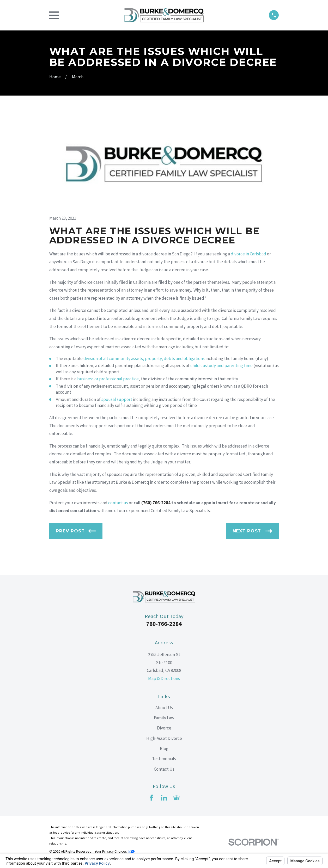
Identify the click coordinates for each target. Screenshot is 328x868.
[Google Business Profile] (177, 798)
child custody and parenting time (221, 366)
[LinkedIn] (164, 798)
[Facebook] (151, 798)
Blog (164, 749)
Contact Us (164, 769)
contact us (118, 503)
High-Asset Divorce (164, 738)
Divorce (164, 728)
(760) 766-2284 (156, 503)
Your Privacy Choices (115, 851)
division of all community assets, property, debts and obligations (144, 358)
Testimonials (164, 759)
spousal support (117, 399)
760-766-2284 (164, 624)
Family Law (164, 718)
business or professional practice (108, 379)
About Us (164, 708)
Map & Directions (164, 678)
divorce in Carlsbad (248, 254)
